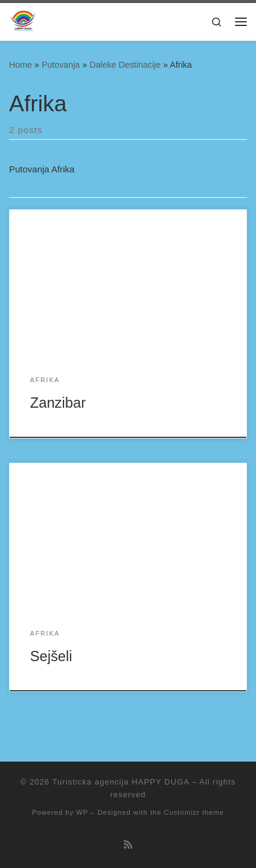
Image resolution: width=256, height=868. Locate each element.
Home (21, 65)
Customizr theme (194, 812)
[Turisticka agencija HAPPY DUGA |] (23, 21)
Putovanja (61, 65)
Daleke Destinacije (125, 65)
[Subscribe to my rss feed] (128, 845)
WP (82, 812)
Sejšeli (51, 656)
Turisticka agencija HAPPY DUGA (121, 782)
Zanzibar (58, 403)
